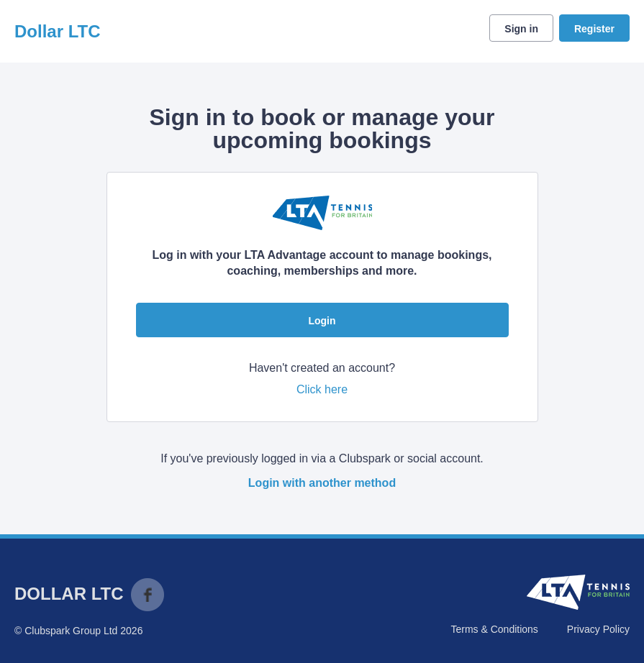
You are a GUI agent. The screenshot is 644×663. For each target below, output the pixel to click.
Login (322, 321)
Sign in (521, 29)
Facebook (148, 595)
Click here (322, 389)
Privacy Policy (598, 629)
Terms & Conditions (494, 629)
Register (594, 29)
